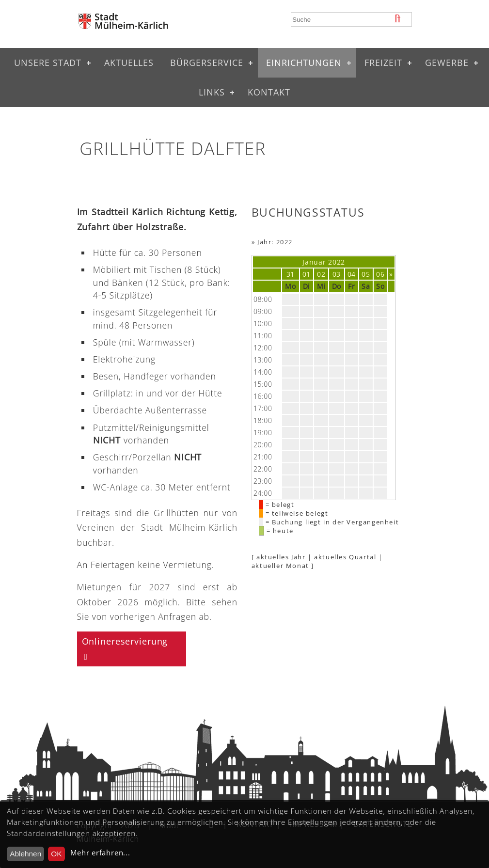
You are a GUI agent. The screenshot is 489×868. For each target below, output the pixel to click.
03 (337, 274)
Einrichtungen (304, 63)
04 (352, 274)
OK (56, 854)
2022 (337, 262)
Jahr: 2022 (275, 242)
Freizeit (383, 63)
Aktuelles (129, 63)
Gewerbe (447, 63)
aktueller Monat (280, 566)
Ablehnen (25, 854)
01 (307, 274)
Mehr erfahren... (100, 853)
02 (321, 274)
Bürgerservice (207, 63)
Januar (314, 262)
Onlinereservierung (125, 641)
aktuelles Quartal (345, 557)
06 (380, 274)
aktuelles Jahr (281, 557)
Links (212, 92)
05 (366, 274)
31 (291, 274)
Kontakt (269, 92)
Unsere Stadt (48, 63)
